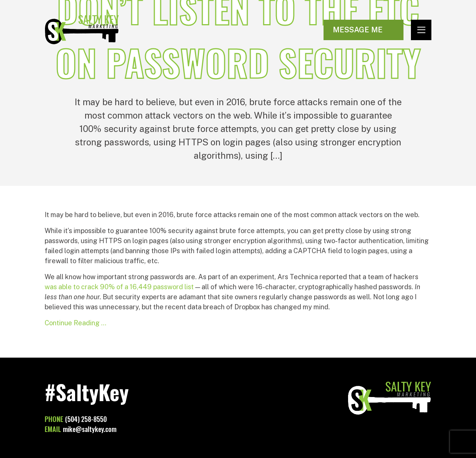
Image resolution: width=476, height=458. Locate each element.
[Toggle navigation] (421, 30)
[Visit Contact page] (364, 30)
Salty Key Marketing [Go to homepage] (82, 30)
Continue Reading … (75, 323)
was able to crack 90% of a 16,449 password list (119, 287)
